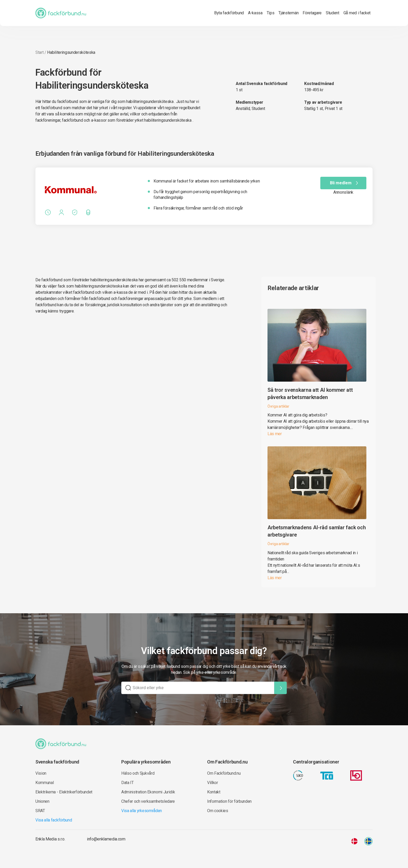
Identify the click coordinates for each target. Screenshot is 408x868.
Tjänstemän (288, 13)
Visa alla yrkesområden (142, 811)
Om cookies (218, 811)
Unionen (42, 801)
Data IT (127, 783)
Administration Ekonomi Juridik (148, 792)
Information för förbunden (229, 801)
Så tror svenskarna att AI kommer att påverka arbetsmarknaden (310, 394)
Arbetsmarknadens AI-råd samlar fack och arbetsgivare (317, 531)
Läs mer (275, 434)
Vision (41, 773)
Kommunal (44, 783)
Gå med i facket (357, 13)
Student (333, 13)
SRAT (40, 811)
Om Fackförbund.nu (224, 773)
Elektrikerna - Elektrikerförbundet (64, 792)
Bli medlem (345, 183)
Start (39, 52)
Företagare (312, 13)
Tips (271, 13)
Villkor (213, 783)
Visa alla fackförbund (54, 820)
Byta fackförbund (229, 13)
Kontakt (214, 792)
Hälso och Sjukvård (138, 773)
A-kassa (255, 13)
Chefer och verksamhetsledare (148, 801)
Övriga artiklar (278, 406)
